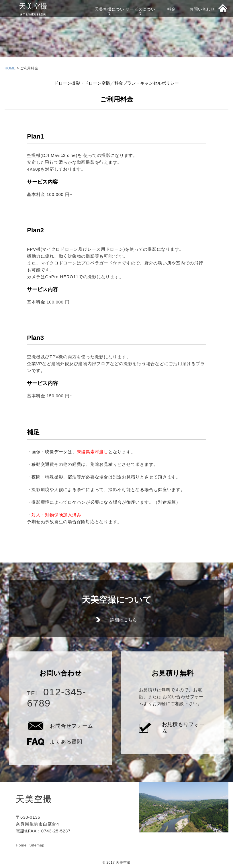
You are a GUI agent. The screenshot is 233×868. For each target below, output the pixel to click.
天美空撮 (33, 9)
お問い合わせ (202, 9)
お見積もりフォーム (183, 728)
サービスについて (140, 11)
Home (21, 845)
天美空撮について (110, 11)
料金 (171, 9)
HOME (10, 68)
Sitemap (37, 845)
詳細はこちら (124, 620)
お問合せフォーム (71, 726)
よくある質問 (66, 742)
